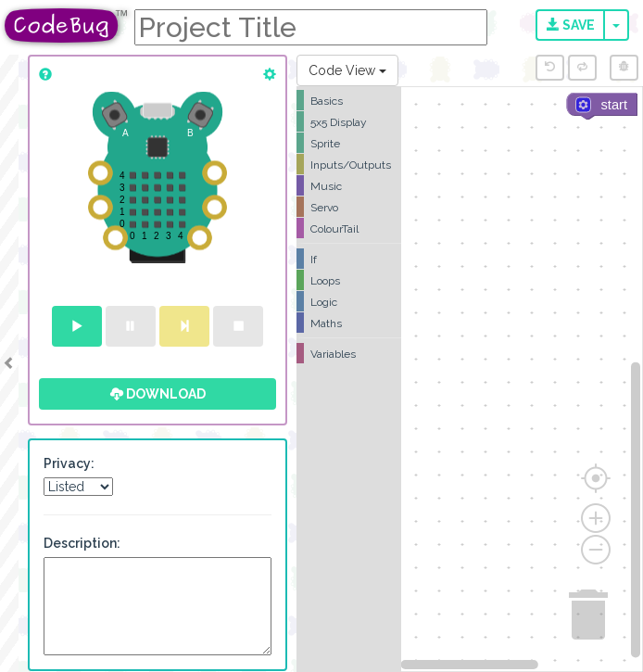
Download (158, 394)
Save (571, 25)
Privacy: (69, 463)
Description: (82, 543)
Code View (347, 70)
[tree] (349, 227)
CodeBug (67, 25)
